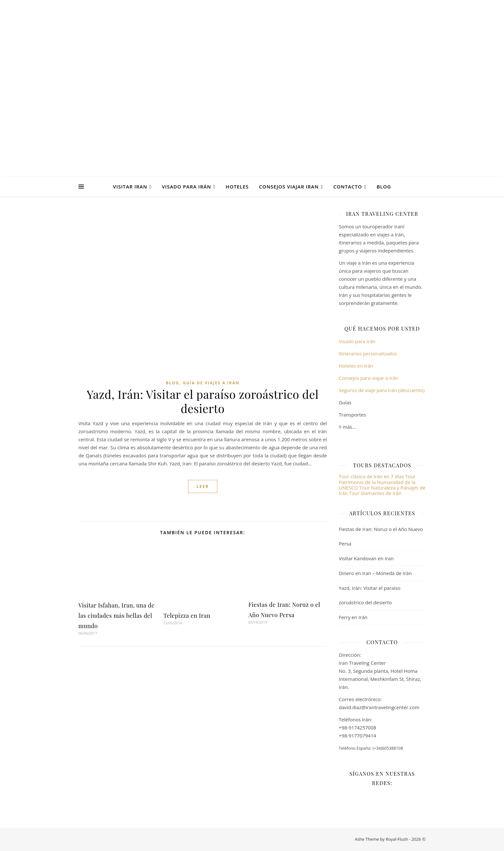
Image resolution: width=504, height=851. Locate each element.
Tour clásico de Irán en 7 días (372, 476)
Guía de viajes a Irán (211, 383)
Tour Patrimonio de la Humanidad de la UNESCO (377, 482)
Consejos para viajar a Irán (369, 378)
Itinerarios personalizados (368, 353)
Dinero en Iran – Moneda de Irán (375, 573)
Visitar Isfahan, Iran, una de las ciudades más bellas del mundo (117, 616)
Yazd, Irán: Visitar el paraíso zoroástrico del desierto (203, 401)
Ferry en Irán (353, 617)
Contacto (348, 187)
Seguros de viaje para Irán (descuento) (382, 390)
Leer (203, 486)
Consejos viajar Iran (289, 187)
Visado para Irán (186, 187)
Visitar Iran (130, 187)
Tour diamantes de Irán (375, 493)
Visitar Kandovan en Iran (366, 558)
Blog (384, 187)
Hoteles (237, 187)
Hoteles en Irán (356, 366)
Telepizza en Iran (187, 616)
